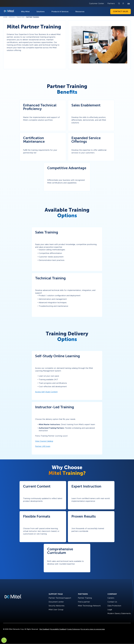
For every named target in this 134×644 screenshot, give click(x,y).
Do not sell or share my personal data (93, 629)
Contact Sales (121, 11)
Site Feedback (44, 629)
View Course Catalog (44, 441)
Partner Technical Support (60, 598)
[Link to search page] (119, 3)
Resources (80, 12)
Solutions (41, 12)
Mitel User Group (56, 610)
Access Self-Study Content (46, 392)
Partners (111, 3)
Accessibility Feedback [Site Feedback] (58, 629)
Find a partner (84, 602)
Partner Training (85, 598)
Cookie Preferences (74, 629)
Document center (56, 602)
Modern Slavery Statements (119, 613)
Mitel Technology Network (89, 606)
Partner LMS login (43, 446)
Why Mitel (25, 12)
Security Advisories (57, 606)
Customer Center (97, 3)
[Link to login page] (123, 3)
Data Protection (114, 606)
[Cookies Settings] (4, 640)
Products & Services (60, 12)
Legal (110, 610)
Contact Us (112, 602)
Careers (111, 598)
